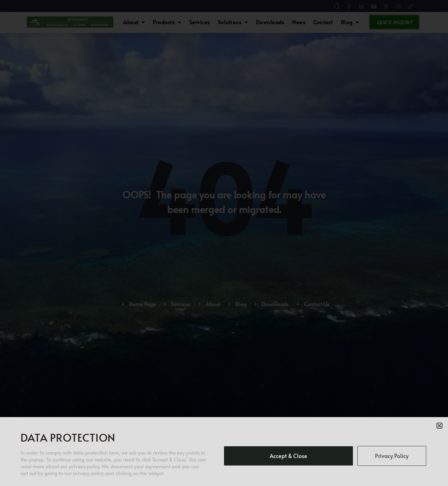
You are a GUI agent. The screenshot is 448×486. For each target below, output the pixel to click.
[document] (224, 243)
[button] (439, 426)
